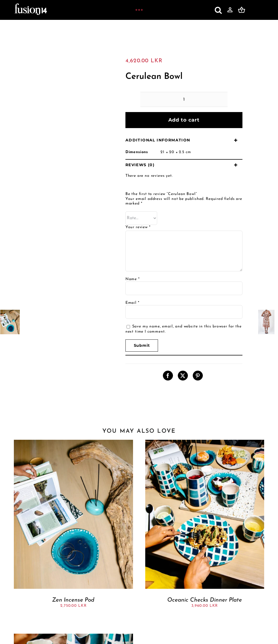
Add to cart (184, 120)
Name (133, 279)
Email (132, 303)
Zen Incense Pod (73, 600)
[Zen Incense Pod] (73, 442)
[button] (218, 10)
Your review (138, 227)
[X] (183, 376)
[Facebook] (168, 376)
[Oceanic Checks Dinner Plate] (205, 442)
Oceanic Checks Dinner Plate (205, 600)
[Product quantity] (184, 99)
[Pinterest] (198, 376)
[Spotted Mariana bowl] (73, 636)
